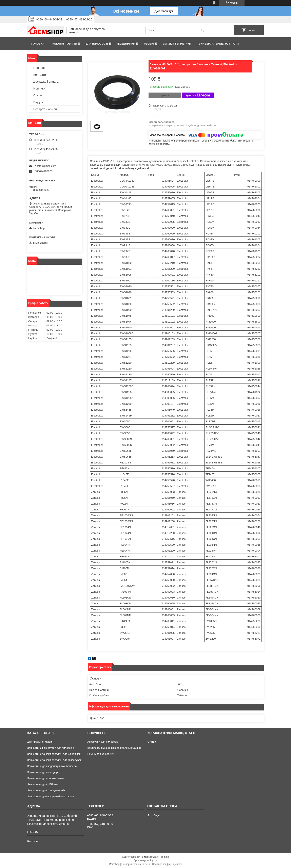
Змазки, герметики (177, 44)
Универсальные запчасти (219, 44)
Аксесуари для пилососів (103, 742)
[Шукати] (203, 30)
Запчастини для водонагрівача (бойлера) (52, 766)
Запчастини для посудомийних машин (51, 796)
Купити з (198, 95)
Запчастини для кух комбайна (45, 778)
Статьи (152, 742)
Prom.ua (164, 857)
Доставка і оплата (46, 81)
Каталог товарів (65, 44)
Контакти (40, 75)
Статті (38, 95)
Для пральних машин (40, 742)
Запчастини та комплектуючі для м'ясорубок (54, 760)
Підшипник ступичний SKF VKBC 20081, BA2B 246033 (155, 165)
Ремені (149, 44)
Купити (165, 95)
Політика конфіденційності (167, 864)
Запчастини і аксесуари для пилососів (51, 748)
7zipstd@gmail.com (45, 166)
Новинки (39, 88)
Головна (38, 44)
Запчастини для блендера (43, 772)
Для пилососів (97, 44)
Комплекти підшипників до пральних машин (114, 748)
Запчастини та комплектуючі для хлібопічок (54, 754)
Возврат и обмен (45, 109)
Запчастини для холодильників (46, 790)
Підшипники (126, 44)
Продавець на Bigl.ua (145, 861)
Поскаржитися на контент (136, 864)
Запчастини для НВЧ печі (43, 784)
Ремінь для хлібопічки (101, 754)
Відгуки (38, 102)
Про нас (39, 68)
